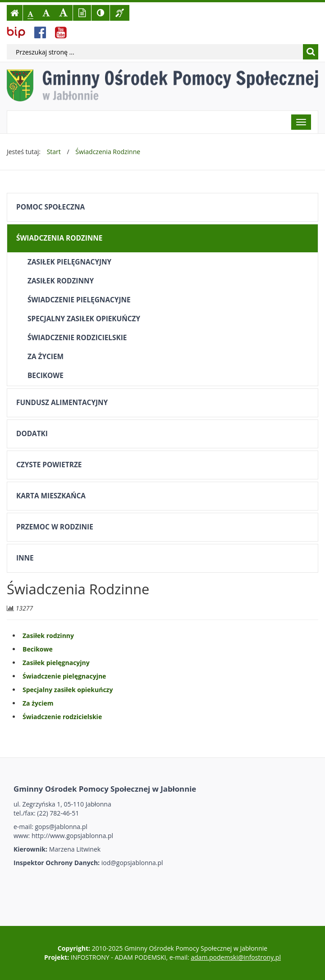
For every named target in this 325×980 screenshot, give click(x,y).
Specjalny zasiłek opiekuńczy (84, 319)
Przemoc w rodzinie (55, 527)
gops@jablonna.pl (61, 827)
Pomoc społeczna (50, 207)
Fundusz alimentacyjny (62, 403)
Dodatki (32, 434)
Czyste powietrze (49, 465)
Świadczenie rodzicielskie (77, 338)
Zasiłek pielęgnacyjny (69, 262)
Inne (25, 558)
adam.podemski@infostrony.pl (236, 957)
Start (54, 152)
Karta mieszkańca (51, 496)
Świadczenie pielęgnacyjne (79, 300)
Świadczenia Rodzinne (108, 152)
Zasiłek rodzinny (61, 281)
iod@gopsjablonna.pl (132, 863)
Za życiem (46, 357)
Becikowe (46, 376)
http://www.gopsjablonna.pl (72, 836)
